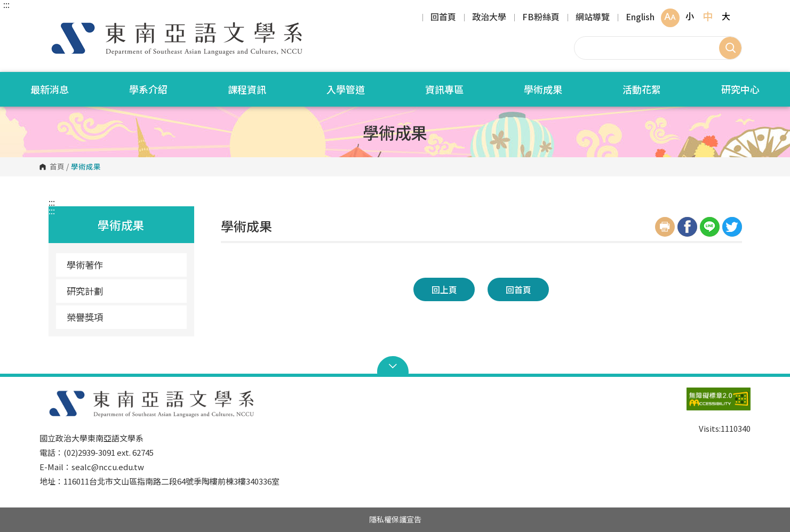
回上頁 (444, 289)
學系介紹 (148, 89)
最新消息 (50, 89)
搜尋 (730, 48)
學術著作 (85, 265)
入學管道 (346, 89)
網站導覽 (593, 18)
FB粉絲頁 (541, 18)
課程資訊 (247, 89)
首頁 (57, 167)
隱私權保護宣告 (395, 519)
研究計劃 (85, 291)
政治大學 (489, 18)
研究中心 (740, 89)
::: (6, 4)
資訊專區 (444, 89)
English (640, 18)
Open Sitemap (395, 366)
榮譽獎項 (85, 317)
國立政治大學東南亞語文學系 (50, 21)
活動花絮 (642, 89)
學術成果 (543, 89)
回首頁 (443, 18)
